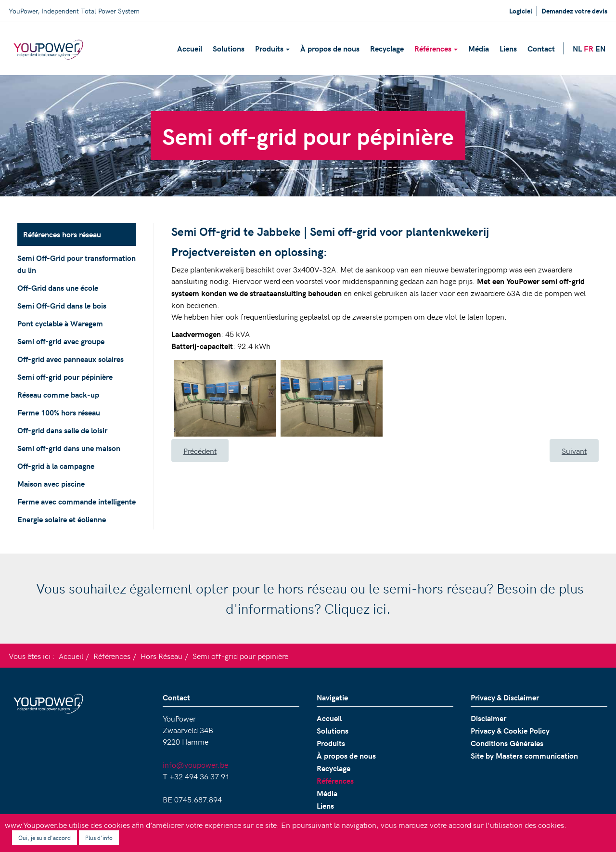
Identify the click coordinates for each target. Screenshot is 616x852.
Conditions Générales (507, 743)
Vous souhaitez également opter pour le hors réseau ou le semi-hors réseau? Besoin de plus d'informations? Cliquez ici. (308, 598)
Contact (541, 48)
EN (600, 48)
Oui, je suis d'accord (45, 838)
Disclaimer (488, 718)
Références (436, 48)
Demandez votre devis (574, 11)
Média (479, 48)
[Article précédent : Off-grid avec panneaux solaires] (200, 451)
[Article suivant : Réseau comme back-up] (574, 451)
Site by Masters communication (524, 755)
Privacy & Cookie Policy (510, 730)
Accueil (190, 48)
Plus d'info (99, 838)
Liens (508, 48)
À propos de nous (330, 48)
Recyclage (387, 48)
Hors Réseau (161, 656)
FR (589, 48)
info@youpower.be (195, 764)
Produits (272, 48)
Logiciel (521, 11)
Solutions (229, 48)
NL (577, 48)
